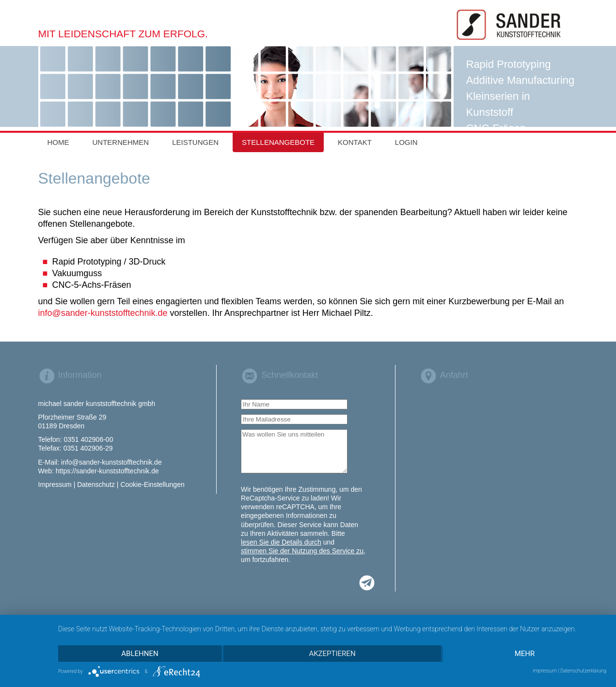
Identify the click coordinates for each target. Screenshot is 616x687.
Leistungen (195, 142)
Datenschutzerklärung (583, 671)
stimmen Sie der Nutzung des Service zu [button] (302, 551)
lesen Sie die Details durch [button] (281, 542)
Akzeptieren (332, 654)
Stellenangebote (278, 142)
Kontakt (355, 142)
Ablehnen (140, 654)
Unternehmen (121, 142)
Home (58, 142)
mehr (525, 654)
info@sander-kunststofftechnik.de (103, 313)
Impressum (545, 671)
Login (406, 142)
